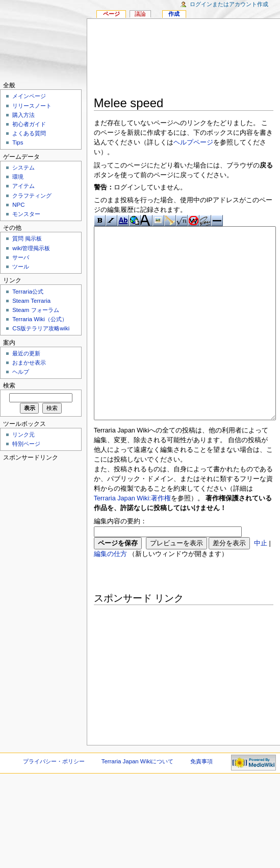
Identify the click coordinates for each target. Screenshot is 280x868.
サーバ (21, 257)
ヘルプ (21, 372)
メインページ (29, 96)
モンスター (26, 214)
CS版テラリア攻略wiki (41, 328)
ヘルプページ (193, 142)
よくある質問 (29, 133)
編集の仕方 (110, 592)
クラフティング (32, 196)
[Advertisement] (184, 59)
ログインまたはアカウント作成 (229, 4)
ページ (111, 14)
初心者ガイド (29, 124)
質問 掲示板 (27, 238)
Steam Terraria (31, 301)
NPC (18, 205)
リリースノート (32, 106)
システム (23, 167)
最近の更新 (26, 353)
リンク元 (23, 435)
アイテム (23, 186)
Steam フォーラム (35, 310)
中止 (261, 582)
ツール (21, 267)
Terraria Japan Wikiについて (138, 800)
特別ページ (26, 444)
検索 (9, 385)
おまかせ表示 (29, 363)
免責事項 (201, 800)
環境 (18, 177)
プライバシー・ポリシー (54, 800)
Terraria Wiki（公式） (40, 319)
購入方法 (23, 115)
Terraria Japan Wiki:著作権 (132, 537)
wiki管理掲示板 (31, 248)
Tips (18, 142)
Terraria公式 (28, 292)
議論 (140, 14)
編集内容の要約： (120, 560)
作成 (174, 14)
